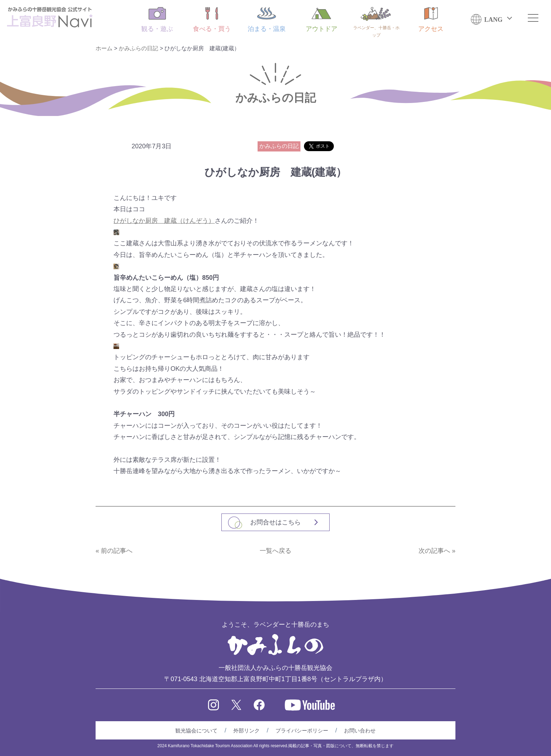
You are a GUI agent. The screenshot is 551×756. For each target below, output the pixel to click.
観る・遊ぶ (157, 20)
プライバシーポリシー (302, 731)
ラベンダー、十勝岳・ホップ (376, 22)
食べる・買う (212, 20)
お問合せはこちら (275, 522)
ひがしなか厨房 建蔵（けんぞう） (164, 221)
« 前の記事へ (114, 551)
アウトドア (322, 20)
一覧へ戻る (275, 551)
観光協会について (196, 731)
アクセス (431, 20)
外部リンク (247, 731)
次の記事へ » (437, 551)
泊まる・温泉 (267, 20)
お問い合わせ (360, 731)
